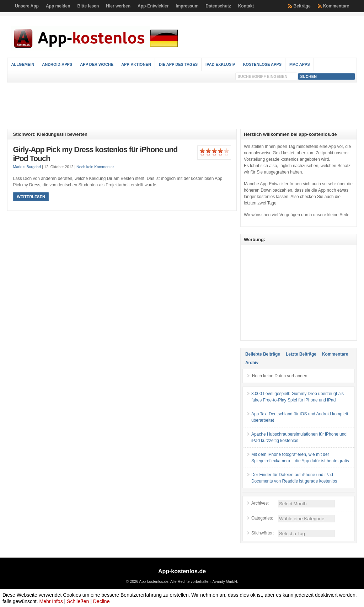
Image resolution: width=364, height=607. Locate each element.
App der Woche (97, 64)
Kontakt (246, 6)
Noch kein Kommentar (95, 167)
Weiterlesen (31, 197)
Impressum (187, 6)
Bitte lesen (88, 6)
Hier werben (118, 6)
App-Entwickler (153, 6)
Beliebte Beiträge (263, 354)
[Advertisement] (182, 106)
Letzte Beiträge (301, 354)
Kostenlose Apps (262, 64)
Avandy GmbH (224, 581)
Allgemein (23, 64)
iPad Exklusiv (220, 64)
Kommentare (336, 6)
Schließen (78, 601)
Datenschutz (218, 6)
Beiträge (302, 6)
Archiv (252, 363)
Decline (101, 601)
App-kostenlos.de (182, 571)
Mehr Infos (51, 601)
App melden (58, 6)
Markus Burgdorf (27, 167)
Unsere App (27, 6)
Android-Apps (57, 64)
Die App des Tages (178, 64)
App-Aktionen (136, 64)
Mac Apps (300, 64)
